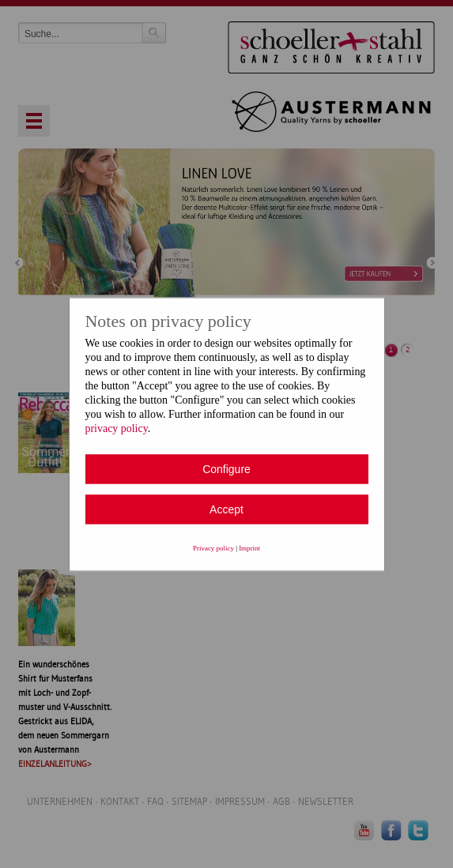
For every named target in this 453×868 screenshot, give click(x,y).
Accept (226, 509)
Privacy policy (213, 547)
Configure (226, 468)
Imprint (249, 547)
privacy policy (117, 428)
